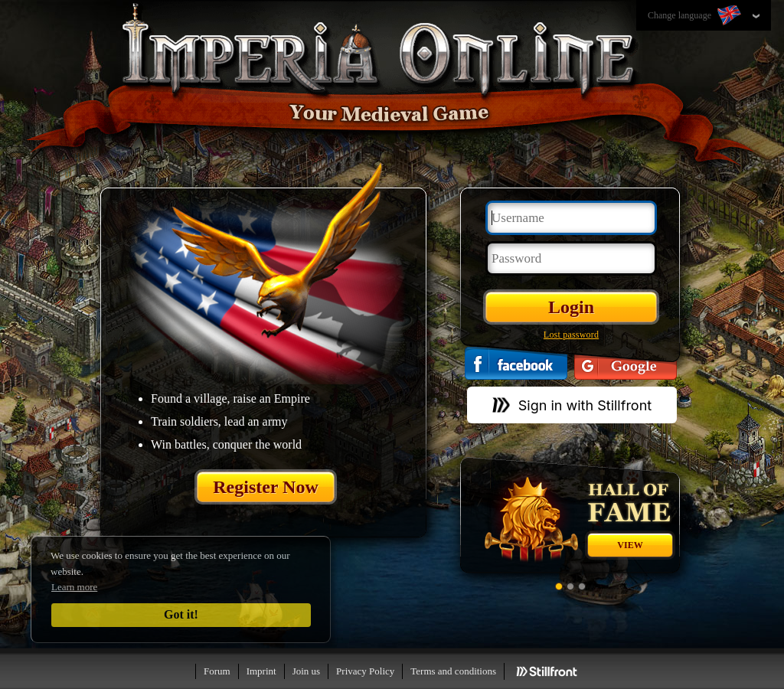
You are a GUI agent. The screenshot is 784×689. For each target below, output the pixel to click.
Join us (306, 671)
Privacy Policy (365, 671)
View (630, 545)
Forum (217, 671)
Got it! (181, 614)
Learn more (74, 587)
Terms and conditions (453, 671)
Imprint (261, 671)
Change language (696, 16)
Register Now (266, 487)
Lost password (571, 335)
